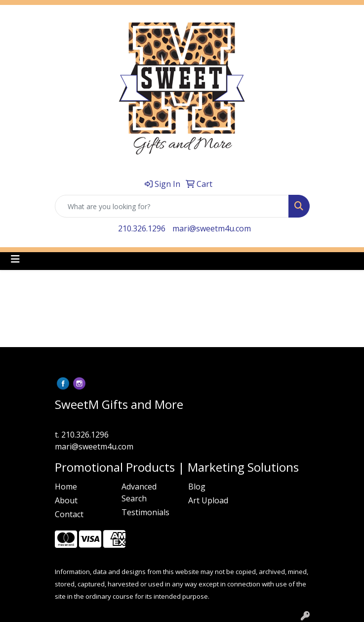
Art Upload (208, 500)
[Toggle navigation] (15, 259)
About (66, 500)
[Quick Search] (172, 206)
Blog (197, 487)
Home (66, 487)
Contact (69, 514)
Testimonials (145, 512)
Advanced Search (139, 492)
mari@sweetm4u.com (212, 228)
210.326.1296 (142, 228)
